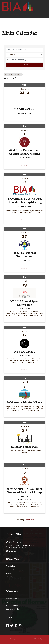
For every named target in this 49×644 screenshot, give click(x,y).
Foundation (10, 566)
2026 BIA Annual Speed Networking (24, 303)
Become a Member (13, 606)
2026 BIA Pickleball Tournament (25, 255)
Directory (9, 577)
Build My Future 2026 (25, 447)
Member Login (11, 602)
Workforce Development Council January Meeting (24, 152)
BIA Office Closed (25, 109)
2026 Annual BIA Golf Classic (25, 403)
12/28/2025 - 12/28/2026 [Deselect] (13, 75)
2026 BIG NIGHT (24, 352)
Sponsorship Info (12, 609)
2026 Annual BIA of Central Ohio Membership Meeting (25, 200)
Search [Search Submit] (24, 65)
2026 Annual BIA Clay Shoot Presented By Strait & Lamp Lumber (25, 492)
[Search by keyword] (24, 50)
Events (9, 573)
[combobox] (24, 55)
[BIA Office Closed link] (24, 101)
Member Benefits (12, 599)
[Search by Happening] (24, 60)
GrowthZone (29, 520)
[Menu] (44, 9)
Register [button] (24, 166)
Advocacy (10, 570)
